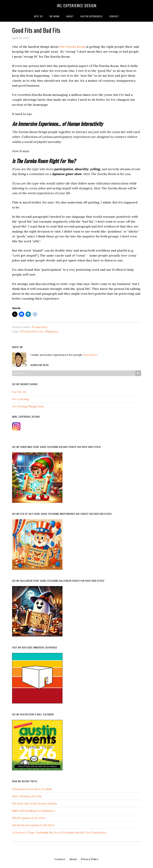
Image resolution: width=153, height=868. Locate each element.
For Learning (21, 399)
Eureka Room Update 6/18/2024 (33, 825)
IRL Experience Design (77, 5)
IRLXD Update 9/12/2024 (29, 818)
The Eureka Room (72, 47)
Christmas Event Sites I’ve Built (32, 789)
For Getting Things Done (28, 406)
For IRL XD (19, 392)
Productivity (39, 327)
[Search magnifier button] (138, 373)
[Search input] (75, 373)
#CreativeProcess (32, 331)
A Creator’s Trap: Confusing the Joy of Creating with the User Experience (59, 832)
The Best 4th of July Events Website (35, 803)
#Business (51, 331)
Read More (91, 355)
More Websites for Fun (27, 796)
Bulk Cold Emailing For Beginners (33, 811)
